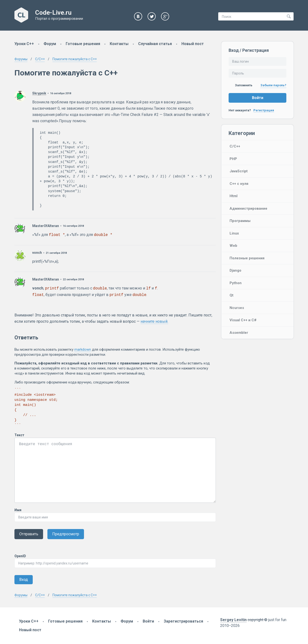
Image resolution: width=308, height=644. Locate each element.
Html (234, 196)
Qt (231, 295)
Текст (19, 435)
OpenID (20, 556)
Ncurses (237, 308)
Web (233, 246)
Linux (234, 233)
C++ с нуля (239, 184)
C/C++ (235, 146)
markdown (83, 349)
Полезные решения (247, 258)
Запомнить (241, 85)
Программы (240, 221)
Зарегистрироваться (183, 621)
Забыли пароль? (273, 85)
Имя (18, 510)
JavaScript (239, 171)
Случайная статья (155, 44)
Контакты (119, 44)
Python (236, 283)
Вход (24, 580)
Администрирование (248, 208)
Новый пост (193, 44)
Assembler (239, 333)
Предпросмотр (66, 534)
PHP (233, 159)
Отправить (29, 534)
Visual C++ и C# (243, 320)
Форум (50, 44)
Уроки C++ (24, 44)
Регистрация (264, 110)
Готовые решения (83, 44)
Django (235, 270)
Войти (258, 98)
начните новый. (154, 321)
